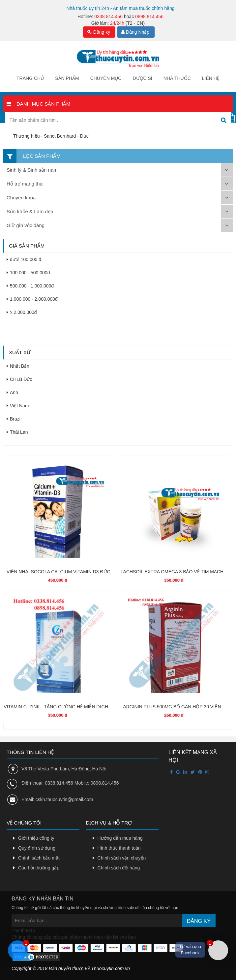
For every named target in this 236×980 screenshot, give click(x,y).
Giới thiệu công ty (36, 838)
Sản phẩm (67, 78)
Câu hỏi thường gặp (39, 868)
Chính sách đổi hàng (119, 868)
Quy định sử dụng (37, 848)
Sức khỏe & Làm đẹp (30, 211)
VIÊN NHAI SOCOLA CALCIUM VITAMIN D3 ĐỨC (59, 572)
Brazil (14, 419)
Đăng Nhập (135, 32)
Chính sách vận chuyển (122, 858)
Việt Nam (18, 406)
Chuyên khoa (21, 198)
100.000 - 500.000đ (28, 273)
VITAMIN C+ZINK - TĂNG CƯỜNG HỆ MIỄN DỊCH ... (58, 707)
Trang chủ (30, 78)
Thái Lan (17, 432)
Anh (12, 392)
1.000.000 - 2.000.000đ (32, 299)
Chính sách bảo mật (39, 858)
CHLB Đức (19, 379)
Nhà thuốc (177, 78)
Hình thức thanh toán (119, 848)
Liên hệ (211, 78)
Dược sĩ (142, 78)
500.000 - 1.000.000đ (30, 286)
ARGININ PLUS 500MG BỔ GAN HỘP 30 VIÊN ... (175, 707)
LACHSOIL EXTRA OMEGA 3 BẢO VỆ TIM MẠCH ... (175, 572)
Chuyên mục (106, 78)
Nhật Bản (18, 366)
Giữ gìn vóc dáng (26, 225)
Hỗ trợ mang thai (25, 184)
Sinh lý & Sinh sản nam (32, 170)
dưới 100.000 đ (24, 259)
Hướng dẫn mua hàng (120, 838)
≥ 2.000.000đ (22, 312)
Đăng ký (99, 32)
